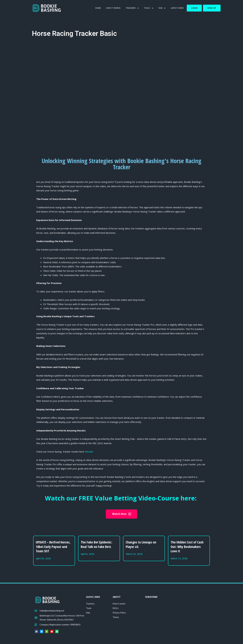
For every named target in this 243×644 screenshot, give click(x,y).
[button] (122, 514)
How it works (113, 8)
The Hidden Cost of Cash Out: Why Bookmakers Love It (187, 546)
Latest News (177, 8)
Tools (89, 608)
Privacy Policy (119, 613)
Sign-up (212, 8)
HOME (98, 8)
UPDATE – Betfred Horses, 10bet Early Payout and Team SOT (53, 546)
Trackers (132, 8)
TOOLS (149, 8)
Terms (116, 617)
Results (89, 452)
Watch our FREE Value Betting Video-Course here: (122, 498)
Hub (162, 8)
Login (194, 8)
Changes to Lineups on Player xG (141, 544)
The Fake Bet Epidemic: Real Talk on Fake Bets (96, 544)
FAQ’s (116, 608)
